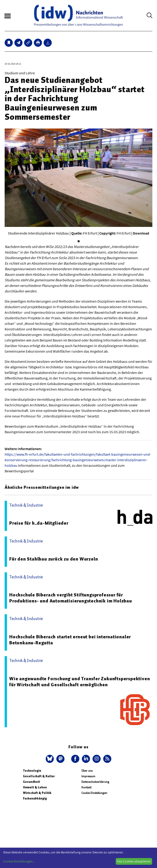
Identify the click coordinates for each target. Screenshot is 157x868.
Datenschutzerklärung (95, 782)
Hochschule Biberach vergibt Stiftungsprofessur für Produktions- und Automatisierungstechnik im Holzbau (71, 598)
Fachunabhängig (35, 798)
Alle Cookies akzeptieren (134, 861)
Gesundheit (31, 782)
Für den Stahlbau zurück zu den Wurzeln (54, 559)
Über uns (87, 771)
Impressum (88, 776)
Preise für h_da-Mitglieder (39, 523)
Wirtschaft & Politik (37, 793)
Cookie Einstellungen (94, 793)
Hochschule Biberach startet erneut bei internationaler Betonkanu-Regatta (70, 640)
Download (141, 233)
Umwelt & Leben (35, 787)
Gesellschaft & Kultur (39, 776)
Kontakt (86, 787)
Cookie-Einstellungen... (19, 861)
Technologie (32, 771)
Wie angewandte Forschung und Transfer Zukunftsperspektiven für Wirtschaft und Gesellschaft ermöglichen (80, 682)
